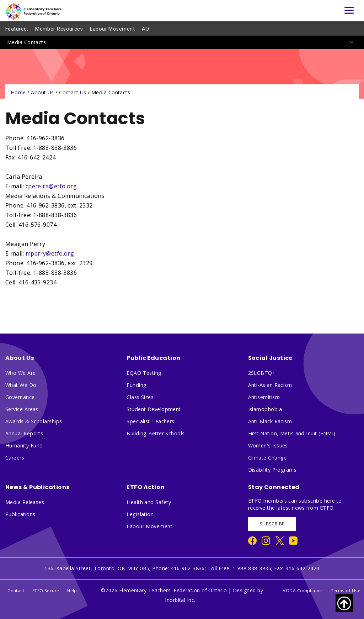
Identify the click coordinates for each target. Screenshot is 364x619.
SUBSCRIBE (272, 524)
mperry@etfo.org (50, 253)
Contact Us (73, 92)
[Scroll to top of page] (344, 603)
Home (18, 92)
